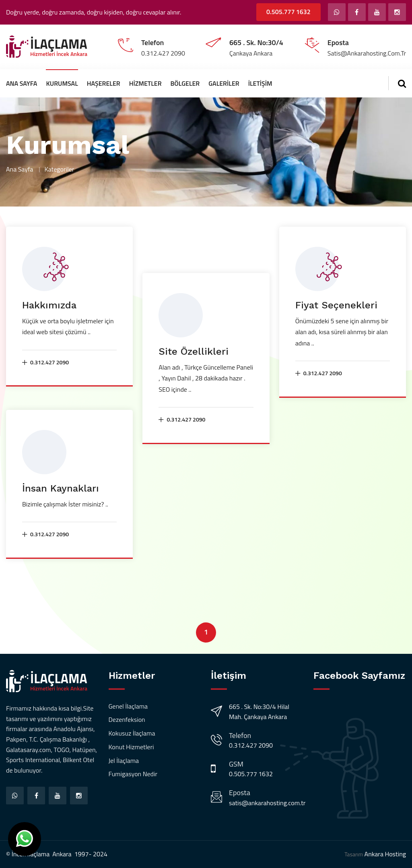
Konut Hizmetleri (131, 747)
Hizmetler (145, 83)
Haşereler (104, 83)
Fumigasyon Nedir (133, 774)
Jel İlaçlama (124, 761)
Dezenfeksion (127, 719)
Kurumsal (62, 83)
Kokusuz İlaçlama (132, 733)
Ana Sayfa (22, 83)
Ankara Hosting (385, 854)
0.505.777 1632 (288, 12)
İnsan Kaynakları (61, 488)
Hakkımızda (49, 305)
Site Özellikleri (194, 351)
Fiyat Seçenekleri (336, 305)
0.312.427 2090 (45, 362)
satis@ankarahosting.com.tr (267, 803)
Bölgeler (185, 83)
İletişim (260, 83)
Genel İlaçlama (128, 706)
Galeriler (224, 83)
